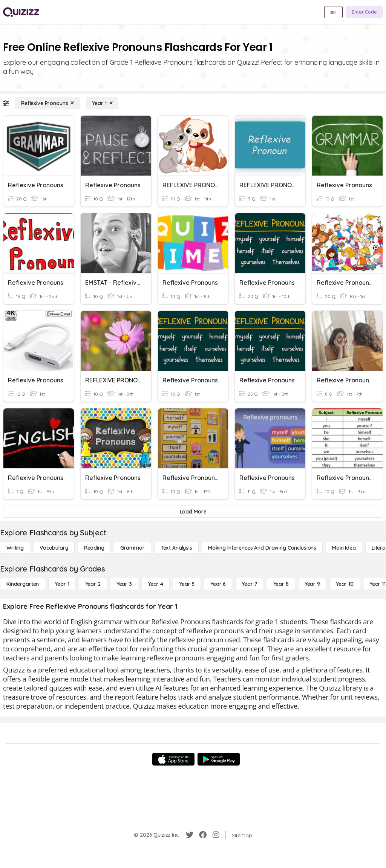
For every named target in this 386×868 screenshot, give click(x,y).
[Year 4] (155, 584)
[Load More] (193, 512)
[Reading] (94, 548)
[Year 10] (345, 584)
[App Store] (173, 759)
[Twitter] (190, 835)
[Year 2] (93, 584)
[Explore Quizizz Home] (21, 12)
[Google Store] (219, 759)
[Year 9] (312, 584)
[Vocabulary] (54, 548)
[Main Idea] (344, 548)
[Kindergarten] (23, 584)
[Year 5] (187, 584)
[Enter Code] (364, 12)
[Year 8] (281, 584)
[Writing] (15, 548)
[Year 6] (218, 584)
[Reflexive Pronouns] (47, 103)
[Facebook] (203, 835)
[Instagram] (216, 835)
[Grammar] (132, 548)
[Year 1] (102, 103)
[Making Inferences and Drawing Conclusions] (262, 548)
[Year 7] (249, 584)
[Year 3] (124, 584)
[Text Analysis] (176, 548)
